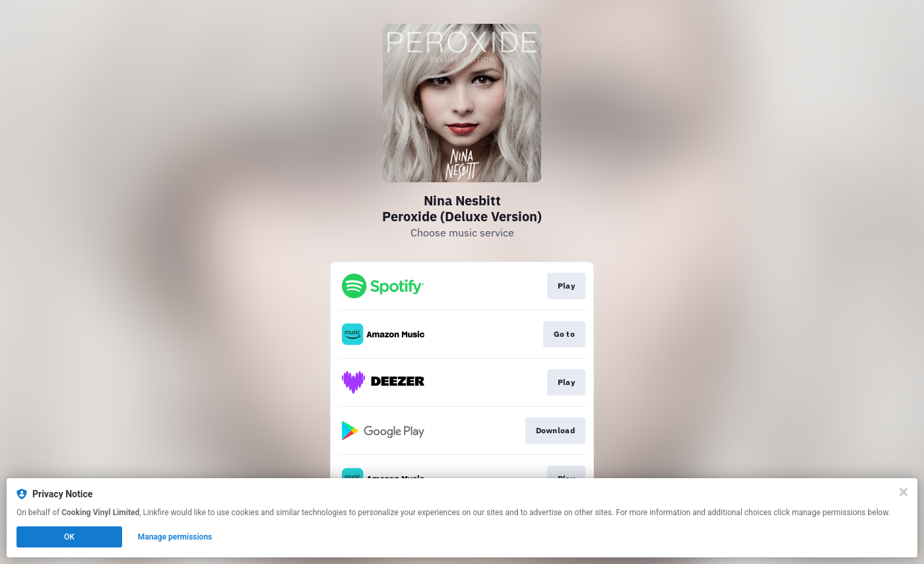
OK (69, 537)
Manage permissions (175, 537)
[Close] (904, 492)
